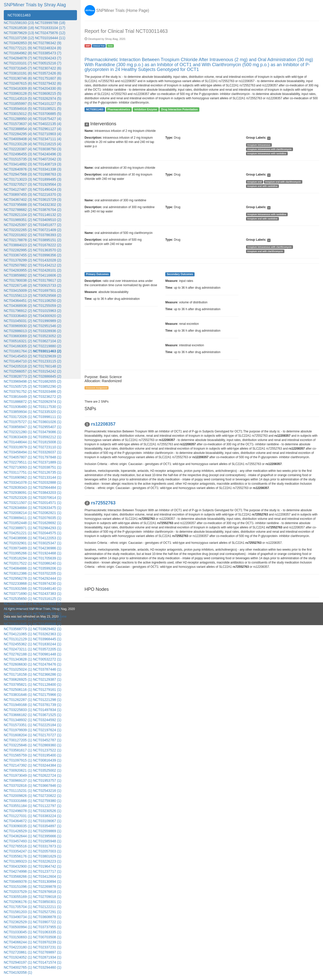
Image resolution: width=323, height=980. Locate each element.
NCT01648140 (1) (47, 589)
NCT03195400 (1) (47, 755)
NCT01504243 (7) (47, 58)
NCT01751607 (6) (47, 78)
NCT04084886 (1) (18, 568)
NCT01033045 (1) (18, 932)
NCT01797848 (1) (47, 457)
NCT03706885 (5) (47, 114)
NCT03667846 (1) (47, 786)
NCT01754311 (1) (18, 604)
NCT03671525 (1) (47, 715)
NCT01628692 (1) (47, 523)
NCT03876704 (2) (47, 210)
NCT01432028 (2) (47, 260)
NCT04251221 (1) (18, 533)
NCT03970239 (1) (47, 942)
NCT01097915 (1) (18, 760)
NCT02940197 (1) (18, 962)
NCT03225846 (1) (18, 745)
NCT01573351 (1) (18, 725)
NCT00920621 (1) (18, 770)
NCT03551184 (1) (18, 806)
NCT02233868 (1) (18, 583)
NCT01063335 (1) (47, 932)
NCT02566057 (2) (18, 371)
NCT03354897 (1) (47, 826)
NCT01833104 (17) (50, 28)
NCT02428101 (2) (47, 270)
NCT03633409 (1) (18, 437)
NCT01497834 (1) (47, 710)
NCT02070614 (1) (47, 498)
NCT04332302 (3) (47, 205)
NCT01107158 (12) (19, 38)
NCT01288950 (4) (18, 119)
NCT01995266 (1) (18, 553)
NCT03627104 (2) (47, 341)
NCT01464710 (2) (18, 361)
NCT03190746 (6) (18, 78)
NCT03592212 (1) (47, 437)
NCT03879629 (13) (19, 33)
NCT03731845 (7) (18, 68)
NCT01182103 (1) (18, 614)
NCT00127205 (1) (18, 740)
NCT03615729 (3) (47, 200)
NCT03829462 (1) (47, 629)
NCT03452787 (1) (47, 740)
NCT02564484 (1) (47, 487)
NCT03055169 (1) (18, 897)
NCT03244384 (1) (47, 765)
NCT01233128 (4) (18, 144)
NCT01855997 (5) (18, 104)
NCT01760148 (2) (47, 366)
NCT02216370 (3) (47, 194)
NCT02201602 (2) (18, 235)
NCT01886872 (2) (18, 402)
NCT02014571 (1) (47, 503)
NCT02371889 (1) (47, 462)
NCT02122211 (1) (47, 907)
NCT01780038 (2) (18, 280)
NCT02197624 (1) (47, 730)
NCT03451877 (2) (47, 225)
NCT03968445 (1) (47, 639)
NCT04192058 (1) (18, 972)
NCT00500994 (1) (18, 927)
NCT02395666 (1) (47, 836)
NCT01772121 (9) (18, 48)
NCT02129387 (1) (47, 679)
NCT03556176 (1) (18, 856)
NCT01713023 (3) (18, 179)
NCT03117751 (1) (18, 472)
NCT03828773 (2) (18, 376)
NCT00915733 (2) (47, 285)
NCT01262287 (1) (18, 700)
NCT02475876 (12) (50, 33)
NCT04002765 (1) (18, 967)
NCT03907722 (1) (47, 922)
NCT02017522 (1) (18, 563)
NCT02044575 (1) (47, 533)
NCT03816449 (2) (18, 397)
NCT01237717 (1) (47, 871)
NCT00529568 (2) (47, 296)
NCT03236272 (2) (47, 397)
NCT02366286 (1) (47, 674)
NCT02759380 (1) (47, 801)
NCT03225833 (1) (18, 710)
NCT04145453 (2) (18, 356)
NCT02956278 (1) (18, 578)
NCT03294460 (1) (47, 967)
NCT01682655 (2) (47, 381)
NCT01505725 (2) (18, 386)
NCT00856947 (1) (18, 427)
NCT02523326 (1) (18, 498)
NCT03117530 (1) (47, 407)
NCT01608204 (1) (18, 735)
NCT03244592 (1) (47, 720)
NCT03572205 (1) (47, 649)
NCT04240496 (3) (47, 154)
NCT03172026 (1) (18, 417)
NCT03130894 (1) (47, 881)
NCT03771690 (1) (18, 594)
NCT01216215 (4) (47, 144)
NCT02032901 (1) (18, 543)
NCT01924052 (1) (18, 957)
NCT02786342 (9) (47, 43)
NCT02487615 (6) (18, 83)
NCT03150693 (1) (18, 937)
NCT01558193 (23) (19, 23)
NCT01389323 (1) (18, 861)
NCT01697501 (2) (47, 290)
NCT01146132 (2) (47, 215)
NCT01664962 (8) (18, 53)
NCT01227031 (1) (18, 816)
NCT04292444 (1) (47, 578)
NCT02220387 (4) (18, 149)
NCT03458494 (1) (18, 452)
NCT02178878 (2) (18, 240)
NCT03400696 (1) (47, 619)
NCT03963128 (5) (18, 93)
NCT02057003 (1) (47, 851)
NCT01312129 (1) (18, 639)
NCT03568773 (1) (18, 629)
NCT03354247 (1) (18, 851)
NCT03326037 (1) (47, 452)
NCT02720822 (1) (47, 796)
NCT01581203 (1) (18, 912)
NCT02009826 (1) (18, 796)
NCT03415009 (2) (18, 290)
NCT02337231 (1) (47, 947)
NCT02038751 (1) (47, 467)
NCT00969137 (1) (18, 780)
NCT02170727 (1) (47, 735)
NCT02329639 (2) (47, 356)
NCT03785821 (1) (18, 684)
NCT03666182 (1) (18, 715)
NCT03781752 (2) (18, 391)
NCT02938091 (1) (18, 493)
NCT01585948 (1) (47, 841)
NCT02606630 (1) (18, 664)
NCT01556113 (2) (18, 296)
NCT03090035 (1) (18, 826)
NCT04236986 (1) (47, 548)
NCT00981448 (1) (47, 654)
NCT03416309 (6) (18, 88)
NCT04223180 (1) (18, 947)
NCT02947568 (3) (18, 174)
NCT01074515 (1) (47, 604)
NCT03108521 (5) (47, 109)
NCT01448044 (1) (18, 442)
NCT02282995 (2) (18, 250)
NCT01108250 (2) (47, 301)
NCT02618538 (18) (19, 28)
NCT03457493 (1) (18, 841)
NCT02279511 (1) (18, 462)
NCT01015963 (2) (47, 311)
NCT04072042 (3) (47, 159)
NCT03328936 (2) (47, 331)
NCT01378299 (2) (18, 260)
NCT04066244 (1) (18, 942)
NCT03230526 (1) (47, 811)
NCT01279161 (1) (47, 690)
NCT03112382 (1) (47, 609)
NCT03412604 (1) (47, 876)
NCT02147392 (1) (18, 765)
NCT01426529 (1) (18, 831)
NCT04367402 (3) (18, 200)
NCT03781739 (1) (47, 705)
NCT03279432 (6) (47, 83)
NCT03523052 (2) (47, 336)
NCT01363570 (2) (47, 250)
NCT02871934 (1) (47, 957)
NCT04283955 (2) (18, 270)
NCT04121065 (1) (18, 634)
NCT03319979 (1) (18, 447)
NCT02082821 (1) (47, 513)
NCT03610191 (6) (18, 73)
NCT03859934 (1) (18, 412)
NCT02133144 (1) (47, 477)
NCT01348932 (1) (18, 720)
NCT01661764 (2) (18, 351)
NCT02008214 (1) (18, 513)
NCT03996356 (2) (47, 255)
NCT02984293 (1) (47, 528)
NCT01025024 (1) (18, 669)
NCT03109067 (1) (47, 821)
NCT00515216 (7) (47, 63)
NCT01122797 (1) (47, 806)
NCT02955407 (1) (47, 427)
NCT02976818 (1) (47, 892)
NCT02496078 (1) (18, 811)
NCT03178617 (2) (47, 280)
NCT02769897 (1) (47, 952)
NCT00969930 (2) (18, 326)
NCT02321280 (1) (18, 432)
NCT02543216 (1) (47, 791)
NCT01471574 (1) (47, 962)
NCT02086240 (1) (47, 563)
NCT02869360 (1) (47, 745)
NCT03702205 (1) (47, 573)
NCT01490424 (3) (47, 189)
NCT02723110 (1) (47, 447)
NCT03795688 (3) (18, 205)
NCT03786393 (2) (47, 235)
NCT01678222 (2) (47, 245)
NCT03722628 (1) (18, 609)
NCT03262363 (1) (47, 634)
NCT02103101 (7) (18, 63)
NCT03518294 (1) (18, 558)
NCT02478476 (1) (47, 664)
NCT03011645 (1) (18, 624)
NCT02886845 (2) (47, 376)
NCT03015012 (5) (18, 114)
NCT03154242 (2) (47, 371)
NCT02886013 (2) (18, 331)
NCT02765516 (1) (18, 846)
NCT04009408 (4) (18, 139)
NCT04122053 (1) (47, 538)
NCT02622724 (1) (47, 775)
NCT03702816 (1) (18, 786)
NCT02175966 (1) (47, 695)
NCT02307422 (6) (47, 68)
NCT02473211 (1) (18, 649)
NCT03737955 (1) (47, 927)
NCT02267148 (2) (18, 285)
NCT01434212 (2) (47, 265)
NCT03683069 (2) (18, 336)
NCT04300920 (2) (47, 316)
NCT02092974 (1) (47, 402)
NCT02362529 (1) (18, 922)
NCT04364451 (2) (18, 301)
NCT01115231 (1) (18, 791)
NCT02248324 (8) (47, 48)
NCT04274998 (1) (18, 871)
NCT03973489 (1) (18, 548)
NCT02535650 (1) (18, 599)
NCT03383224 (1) (47, 816)
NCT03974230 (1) (47, 583)
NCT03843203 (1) (47, 493)
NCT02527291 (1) (47, 912)
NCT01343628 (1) (18, 659)
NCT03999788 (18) (50, 23)
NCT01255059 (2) (47, 306)
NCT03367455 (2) (18, 255)
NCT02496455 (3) (18, 154)
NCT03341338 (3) (47, 169)
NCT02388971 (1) (18, 528)
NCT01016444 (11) (50, 38)
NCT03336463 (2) (18, 316)
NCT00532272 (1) (47, 659)
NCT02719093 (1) (18, 467)
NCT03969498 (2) (18, 381)
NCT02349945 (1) (18, 619)
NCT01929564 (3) (47, 184)
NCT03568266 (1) (18, 876)
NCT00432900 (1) (18, 866)
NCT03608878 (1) (47, 917)
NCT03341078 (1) (18, 482)
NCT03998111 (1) (47, 417)
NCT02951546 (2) (47, 326)
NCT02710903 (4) (47, 134)
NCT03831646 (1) (18, 695)
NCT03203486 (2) (47, 391)
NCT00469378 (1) (18, 881)
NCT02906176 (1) (18, 902)
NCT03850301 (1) (47, 902)
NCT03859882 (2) (18, 275)
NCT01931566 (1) (18, 589)
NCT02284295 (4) (18, 134)
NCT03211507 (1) (18, 503)
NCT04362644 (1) (18, 836)
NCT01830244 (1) (47, 644)
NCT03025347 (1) (47, 543)
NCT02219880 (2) (47, 346)
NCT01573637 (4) (18, 124)
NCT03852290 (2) (47, 386)
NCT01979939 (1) (18, 730)
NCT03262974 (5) (47, 99)
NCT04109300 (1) (47, 614)
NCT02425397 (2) (18, 225)
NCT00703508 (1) (47, 937)
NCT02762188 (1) (18, 654)
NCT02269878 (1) (47, 887)
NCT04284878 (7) (18, 58)
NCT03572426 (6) (47, 73)
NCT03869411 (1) (18, 518)
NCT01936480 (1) (18, 407)
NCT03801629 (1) (47, 856)
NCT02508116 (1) (18, 690)
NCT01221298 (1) (47, 700)
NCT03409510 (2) (47, 220)
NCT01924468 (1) (47, 553)
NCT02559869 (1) (47, 831)
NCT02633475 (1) (47, 508)
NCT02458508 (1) (47, 624)
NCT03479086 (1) (47, 432)
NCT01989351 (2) (18, 220)
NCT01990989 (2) (47, 321)
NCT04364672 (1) (18, 821)
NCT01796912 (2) (18, 311)
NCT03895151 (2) (47, 240)
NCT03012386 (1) (18, 573)
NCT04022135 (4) (47, 124)
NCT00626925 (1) (18, 679)
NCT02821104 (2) (18, 215)
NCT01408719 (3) (47, 164)
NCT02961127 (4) (47, 129)
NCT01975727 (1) (18, 422)
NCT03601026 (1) (47, 422)
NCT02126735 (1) (47, 472)
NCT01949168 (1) (18, 705)
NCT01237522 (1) (47, 750)
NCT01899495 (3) (47, 179)
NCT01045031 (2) (18, 321)
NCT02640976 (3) (18, 169)
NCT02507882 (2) (18, 265)
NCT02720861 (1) (18, 952)
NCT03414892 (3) (18, 164)
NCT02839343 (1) (18, 487)
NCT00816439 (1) (47, 760)
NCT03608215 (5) (47, 93)
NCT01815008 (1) (47, 442)
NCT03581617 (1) (18, 750)
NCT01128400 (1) (47, 684)
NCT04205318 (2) (18, 366)
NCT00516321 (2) (18, 341)
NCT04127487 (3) (18, 189)
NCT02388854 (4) (18, 129)
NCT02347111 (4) (47, 139)
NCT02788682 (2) (18, 210)
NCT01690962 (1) (18, 477)
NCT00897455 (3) (18, 194)
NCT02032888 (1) (47, 482)
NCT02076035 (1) (47, 518)
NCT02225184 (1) (47, 725)
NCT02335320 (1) (47, 412)
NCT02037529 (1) (18, 892)
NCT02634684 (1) (18, 508)
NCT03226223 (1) (47, 861)
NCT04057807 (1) (18, 457)
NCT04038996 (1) (18, 538)
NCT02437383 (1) (47, 594)
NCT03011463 (19, 15)
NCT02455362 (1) (18, 644)
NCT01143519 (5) (18, 99)
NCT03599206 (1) (47, 568)
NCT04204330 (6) (47, 88)
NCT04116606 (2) (47, 275)
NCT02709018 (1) (47, 897)
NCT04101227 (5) (47, 104)
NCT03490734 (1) (18, 917)
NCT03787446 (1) (47, 669)
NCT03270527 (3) (18, 184)
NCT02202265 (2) (18, 230)
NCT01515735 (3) (18, 159)
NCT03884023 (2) (18, 245)
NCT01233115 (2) (47, 361)
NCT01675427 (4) (47, 119)
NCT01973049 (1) (18, 775)
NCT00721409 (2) (47, 230)
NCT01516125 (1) (47, 599)
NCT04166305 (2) (18, 346)
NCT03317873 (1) (47, 846)
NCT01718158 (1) (18, 674)
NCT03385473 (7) (47, 53)
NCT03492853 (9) (18, 43)
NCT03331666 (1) (18, 801)
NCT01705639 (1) (47, 558)
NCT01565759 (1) (18, 755)
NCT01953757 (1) (47, 780)
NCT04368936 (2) (18, 306)
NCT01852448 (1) (18, 523)
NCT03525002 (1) (47, 770)
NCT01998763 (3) (47, 174)
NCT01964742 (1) (47, 866)
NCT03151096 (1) (18, 887)
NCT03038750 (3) (47, 149)
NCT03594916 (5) (18, 109)
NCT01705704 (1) (18, 907)
